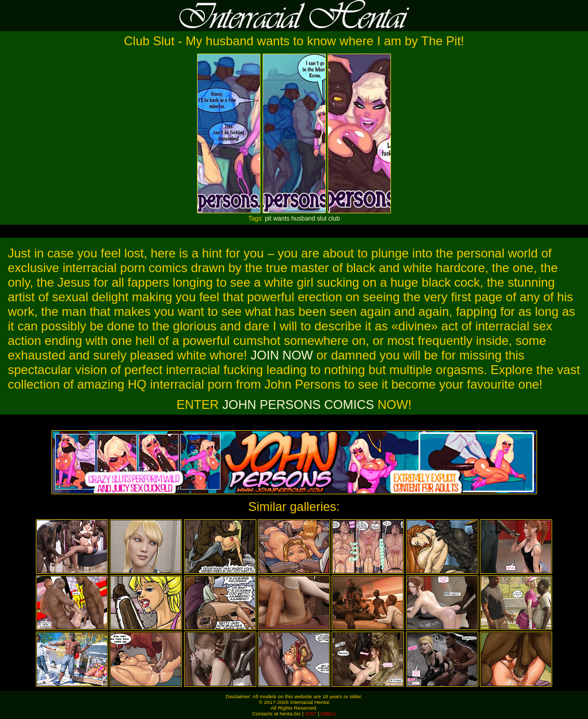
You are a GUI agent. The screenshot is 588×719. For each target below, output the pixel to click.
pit (268, 219)
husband (303, 219)
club (334, 219)
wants (281, 219)
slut (322, 219)
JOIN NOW (282, 355)
